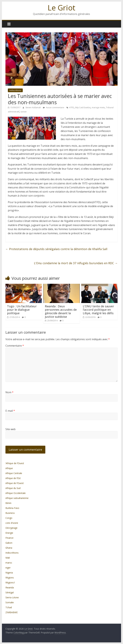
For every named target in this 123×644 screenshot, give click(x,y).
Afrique (9, 468)
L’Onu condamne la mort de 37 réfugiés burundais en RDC (76, 263)
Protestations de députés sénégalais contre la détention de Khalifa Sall (56, 249)
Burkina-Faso (12, 508)
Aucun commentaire (54, 107)
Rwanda (10, 587)
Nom (9, 392)
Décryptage (11, 528)
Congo (9, 518)
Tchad (9, 607)
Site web (10, 429)
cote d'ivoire (12, 523)
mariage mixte (98, 107)
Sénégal (10, 592)
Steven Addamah (33, 107)
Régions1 (10, 583)
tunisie (24, 112)
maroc (9, 563)
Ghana (9, 548)
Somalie (10, 602)
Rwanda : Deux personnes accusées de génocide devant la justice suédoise (61, 311)
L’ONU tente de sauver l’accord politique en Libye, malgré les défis (98, 310)
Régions (10, 578)
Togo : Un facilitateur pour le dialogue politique (22, 310)
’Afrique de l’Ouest (15, 463)
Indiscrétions (15, 90)
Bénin (8, 503)
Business (10, 513)
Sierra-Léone (12, 597)
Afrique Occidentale (16, 493)
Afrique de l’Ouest (15, 483)
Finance (9, 538)
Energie (9, 533)
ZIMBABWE (12, 612)
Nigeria (9, 573)
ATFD (72, 107)
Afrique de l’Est (13, 478)
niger (8, 568)
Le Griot (61, 8)
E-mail (10, 411)
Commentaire (15, 346)
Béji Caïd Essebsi (83, 107)
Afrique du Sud (13, 488)
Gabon (9, 543)
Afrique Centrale (14, 473)
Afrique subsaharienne (17, 498)
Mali (8, 558)
